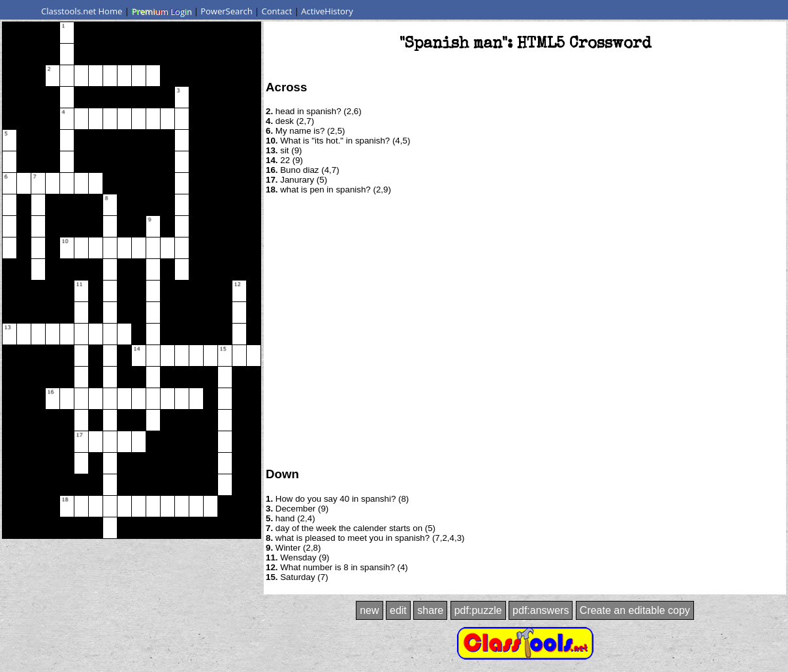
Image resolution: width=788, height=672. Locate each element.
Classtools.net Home (82, 11)
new (369, 610)
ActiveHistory (327, 11)
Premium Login (161, 11)
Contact (277, 11)
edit (398, 610)
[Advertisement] (122, 330)
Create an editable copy (635, 610)
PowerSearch (227, 11)
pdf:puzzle (478, 610)
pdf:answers (541, 610)
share (430, 610)
